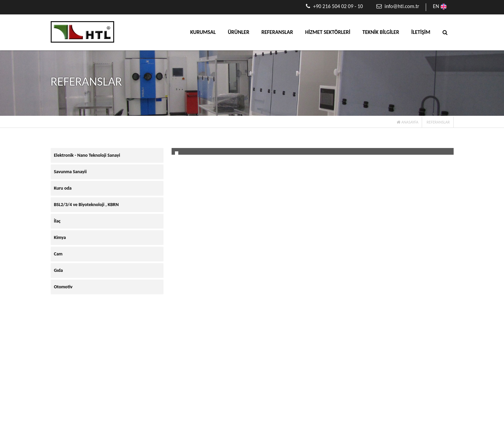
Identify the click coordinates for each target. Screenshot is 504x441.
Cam (58, 254)
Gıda (59, 270)
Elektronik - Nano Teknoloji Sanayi (87, 155)
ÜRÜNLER (238, 32)
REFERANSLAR (277, 32)
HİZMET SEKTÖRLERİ (328, 32)
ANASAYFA (407, 122)
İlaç (57, 221)
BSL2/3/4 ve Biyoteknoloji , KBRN (86, 205)
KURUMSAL (203, 32)
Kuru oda (63, 188)
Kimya (60, 237)
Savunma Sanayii (71, 172)
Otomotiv (63, 287)
